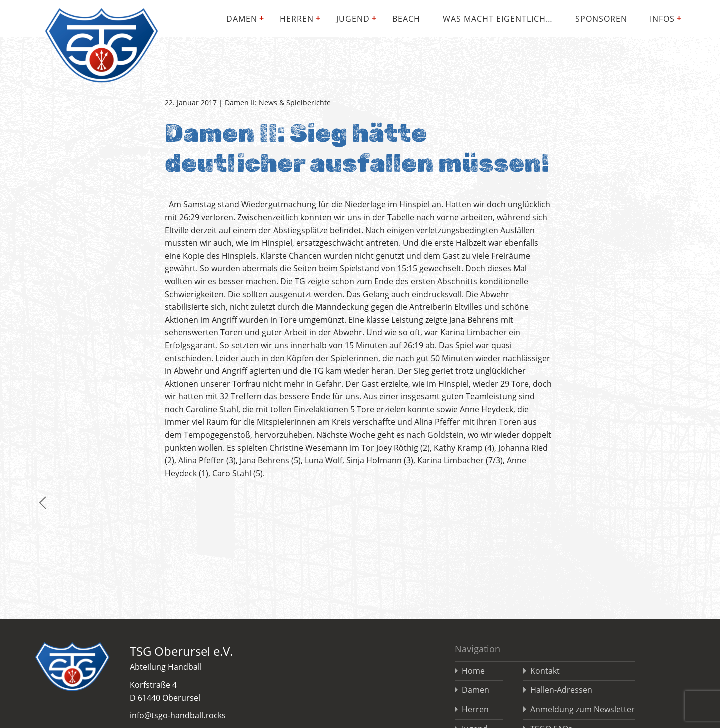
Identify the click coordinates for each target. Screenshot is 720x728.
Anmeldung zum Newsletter (583, 709)
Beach (406, 19)
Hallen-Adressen (561, 690)
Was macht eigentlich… (498, 19)
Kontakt (545, 671)
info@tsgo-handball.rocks (178, 715)
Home (473, 671)
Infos (662, 19)
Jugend (353, 19)
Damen (242, 19)
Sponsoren (601, 19)
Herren (297, 19)
